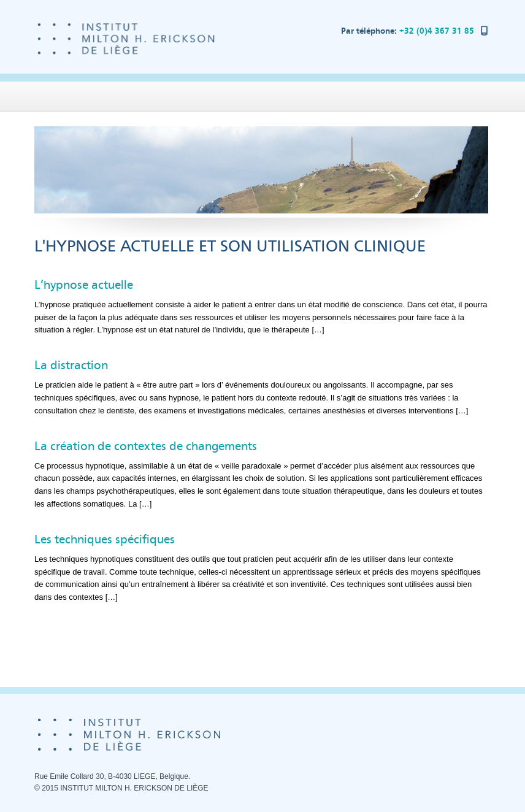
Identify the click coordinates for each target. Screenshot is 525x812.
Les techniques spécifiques (105, 539)
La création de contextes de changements (146, 446)
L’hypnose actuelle (84, 285)
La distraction (71, 365)
